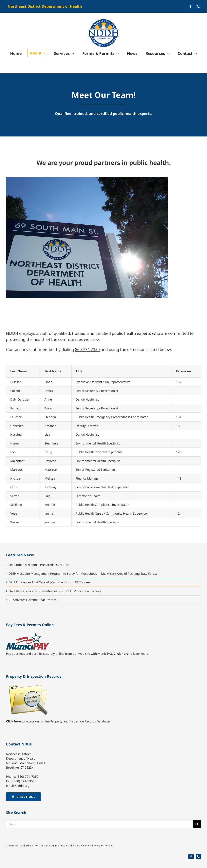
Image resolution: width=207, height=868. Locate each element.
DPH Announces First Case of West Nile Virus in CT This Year (50, 582)
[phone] (198, 6)
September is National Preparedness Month (39, 565)
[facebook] (190, 6)
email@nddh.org (18, 786)
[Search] (197, 824)
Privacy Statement (102, 846)
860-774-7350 (87, 349)
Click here (121, 654)
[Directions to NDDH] (24, 797)
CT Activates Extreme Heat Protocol (33, 600)
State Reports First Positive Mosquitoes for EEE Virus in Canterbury (55, 591)
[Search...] (99, 824)
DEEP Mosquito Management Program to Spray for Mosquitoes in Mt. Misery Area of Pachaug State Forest (83, 573)
